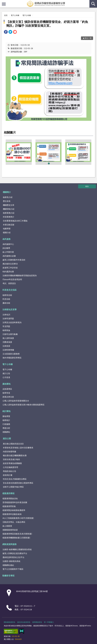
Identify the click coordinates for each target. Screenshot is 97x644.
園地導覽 (6, 416)
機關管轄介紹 (9, 209)
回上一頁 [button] (88, 38)
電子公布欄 (15, 15)
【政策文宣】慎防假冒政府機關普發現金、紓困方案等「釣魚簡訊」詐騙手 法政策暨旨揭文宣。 (47, 24)
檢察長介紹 (8, 197)
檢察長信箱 (7, 295)
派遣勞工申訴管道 (10, 268)
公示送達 (6, 377)
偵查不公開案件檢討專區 (13, 487)
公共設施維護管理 (10, 467)
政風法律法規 (8, 397)
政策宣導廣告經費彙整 (12, 463)
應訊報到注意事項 (10, 264)
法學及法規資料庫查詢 (12, 322)
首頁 (6, 15)
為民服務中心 (8, 244)
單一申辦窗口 (49, 622)
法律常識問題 (8, 318)
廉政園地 (6, 384)
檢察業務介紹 (9, 213)
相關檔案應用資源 (10, 530)
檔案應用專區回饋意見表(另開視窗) (17, 534)
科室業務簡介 (9, 217)
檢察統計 (6, 420)
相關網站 (6, 432)
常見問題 (6, 326)
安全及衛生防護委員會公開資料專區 (18, 483)
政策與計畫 (8, 475)
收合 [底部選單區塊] (87, 186)
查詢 (93, 4)
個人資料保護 (8, 338)
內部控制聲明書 (10, 452)
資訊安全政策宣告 (24, 622)
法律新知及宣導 (9, 309)
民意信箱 (6, 299)
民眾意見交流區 (9, 290)
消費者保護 (7, 342)
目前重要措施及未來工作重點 (15, 221)
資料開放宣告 (37, 622)
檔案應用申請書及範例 (12, 514)
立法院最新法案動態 (11, 354)
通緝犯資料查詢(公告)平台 (13, 557)
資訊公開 (7, 438)
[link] (6, 32)
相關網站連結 (8, 565)
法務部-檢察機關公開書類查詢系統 (17, 549)
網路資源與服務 (9, 544)
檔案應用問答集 (9, 506)
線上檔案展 (7, 526)
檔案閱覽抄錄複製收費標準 (14, 510)
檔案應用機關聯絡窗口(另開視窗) (16, 538)
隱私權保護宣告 (10, 622)
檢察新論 (6, 330)
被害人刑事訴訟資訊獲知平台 (15, 553)
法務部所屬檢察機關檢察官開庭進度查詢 (20, 275)
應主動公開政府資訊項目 (13, 444)
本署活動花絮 (9, 225)
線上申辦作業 (8, 252)
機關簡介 (7, 192)
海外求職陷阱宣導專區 (12, 358)
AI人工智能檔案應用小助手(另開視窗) (18, 518)
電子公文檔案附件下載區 (13, 569)
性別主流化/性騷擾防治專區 (15, 479)
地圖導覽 (7, 229)
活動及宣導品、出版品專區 (14, 522)
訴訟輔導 (6, 248)
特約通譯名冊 (8, 272)
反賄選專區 (7, 389)
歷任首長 (7, 201)
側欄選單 (4, 4)
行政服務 (6, 424)
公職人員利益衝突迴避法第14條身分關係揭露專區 (23, 405)
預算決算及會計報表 (11, 459)
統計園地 (6, 411)
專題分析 (6, 428)
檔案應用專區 (8, 493)
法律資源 (6, 346)
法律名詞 (6, 315)
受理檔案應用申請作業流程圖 (15, 502)
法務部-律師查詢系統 (11, 561)
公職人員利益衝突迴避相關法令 (16, 401)
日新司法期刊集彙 (10, 334)
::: (2, 2)
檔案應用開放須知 (10, 498)
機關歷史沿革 (9, 205)
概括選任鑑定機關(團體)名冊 (15, 455)
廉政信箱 (6, 303)
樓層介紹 (7, 232)
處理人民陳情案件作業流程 (14, 260)
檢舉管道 (6, 393)
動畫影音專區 (8, 576)
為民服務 (6, 239)
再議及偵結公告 (10, 471)
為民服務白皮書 (9, 256)
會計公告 (6, 373)
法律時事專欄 (8, 350)
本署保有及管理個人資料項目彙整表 (18, 448)
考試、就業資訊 (9, 283)
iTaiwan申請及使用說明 (12, 279)
